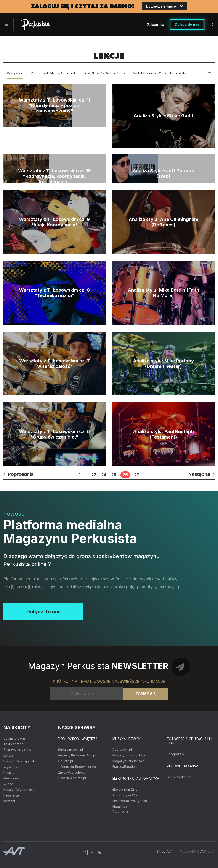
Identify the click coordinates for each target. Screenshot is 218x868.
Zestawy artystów (17, 750)
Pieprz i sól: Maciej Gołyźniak (53, 73)
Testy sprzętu (14, 744)
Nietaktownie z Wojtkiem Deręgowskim (164, 73)
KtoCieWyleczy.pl (180, 777)
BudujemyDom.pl (70, 749)
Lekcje (8, 755)
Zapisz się (146, 694)
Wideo (8, 784)
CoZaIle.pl (65, 761)
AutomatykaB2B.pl (126, 795)
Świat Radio (121, 812)
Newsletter (12, 795)
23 (94, 475)
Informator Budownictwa (77, 767)
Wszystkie (15, 73)
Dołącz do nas (187, 24)
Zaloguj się (156, 25)
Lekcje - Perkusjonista (20, 761)
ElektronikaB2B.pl (125, 789)
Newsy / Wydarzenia (19, 790)
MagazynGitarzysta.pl (129, 755)
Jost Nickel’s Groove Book (104, 73)
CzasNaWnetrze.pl (72, 778)
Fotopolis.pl (176, 754)
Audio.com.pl (122, 749)
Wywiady (10, 767)
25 (114, 475)
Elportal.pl (120, 807)
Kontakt (9, 801)
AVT (203, 851)
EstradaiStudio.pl (125, 767)
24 (104, 475)
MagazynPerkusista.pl (129, 761)
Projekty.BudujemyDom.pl (77, 755)
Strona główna (15, 738)
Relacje (9, 773)
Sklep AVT (165, 851)
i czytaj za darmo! (82, 6)
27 (137, 475)
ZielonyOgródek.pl (72, 772)
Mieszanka (11, 778)
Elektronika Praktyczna (130, 801)
